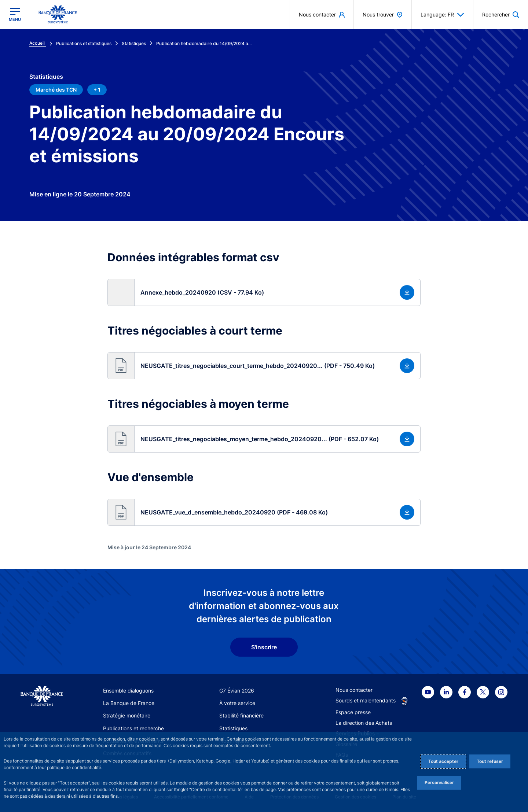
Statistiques (233, 728)
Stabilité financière (241, 715)
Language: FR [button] (442, 15)
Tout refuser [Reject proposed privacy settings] (490, 761)
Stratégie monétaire (127, 715)
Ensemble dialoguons (128, 691)
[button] (264, 292)
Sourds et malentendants (366, 700)
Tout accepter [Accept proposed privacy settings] (443, 761)
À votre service (237, 703)
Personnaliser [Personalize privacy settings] (439, 783)
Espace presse (353, 712)
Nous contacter (354, 690)
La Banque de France (129, 703)
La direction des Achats (364, 723)
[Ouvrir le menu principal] (15, 14)
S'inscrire (264, 647)
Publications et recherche (133, 728)
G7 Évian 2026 (237, 691)
